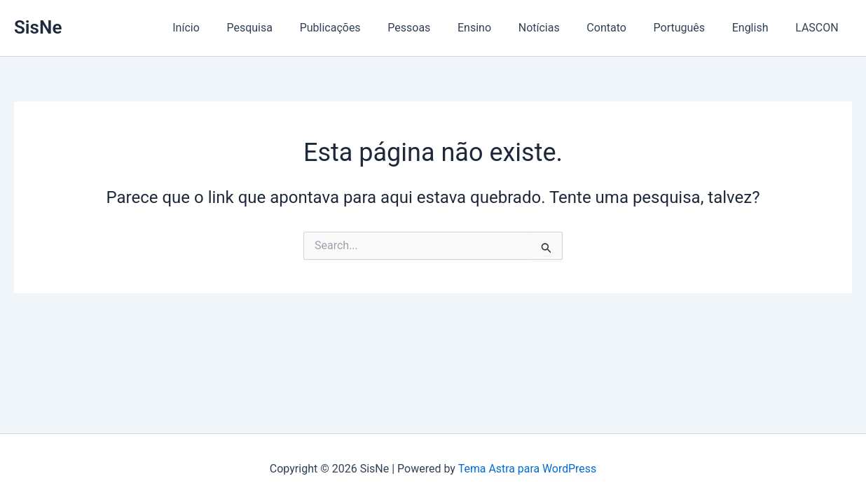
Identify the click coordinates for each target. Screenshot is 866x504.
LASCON (819, 28)
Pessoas (440, 28)
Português (691, 28)
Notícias (560, 28)
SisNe (38, 27)
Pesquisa (289, 28)
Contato (623, 28)
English (757, 28)
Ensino (500, 28)
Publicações (365, 28)
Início (231, 28)
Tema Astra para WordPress (527, 469)
